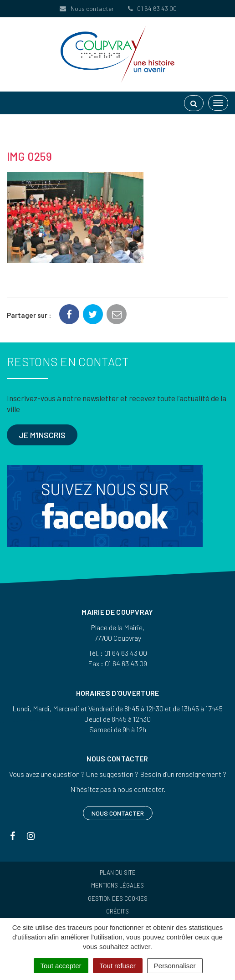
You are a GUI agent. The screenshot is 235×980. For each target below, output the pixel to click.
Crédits (117, 911)
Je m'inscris (42, 435)
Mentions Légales (117, 885)
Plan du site (118, 873)
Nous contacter (86, 8)
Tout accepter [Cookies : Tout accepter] (61, 966)
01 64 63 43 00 (152, 8)
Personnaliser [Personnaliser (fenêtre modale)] (175, 966)
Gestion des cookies (118, 898)
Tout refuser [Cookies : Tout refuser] (118, 966)
